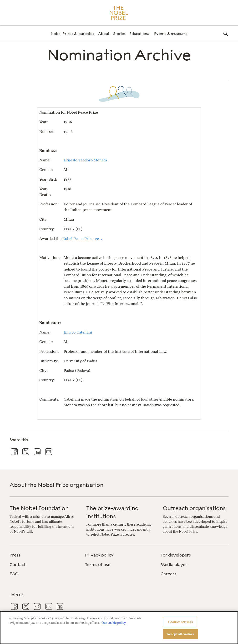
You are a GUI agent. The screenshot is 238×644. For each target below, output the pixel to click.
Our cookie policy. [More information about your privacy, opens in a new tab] (114, 623)
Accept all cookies (180, 634)
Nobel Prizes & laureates (72, 34)
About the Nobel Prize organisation (56, 485)
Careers (168, 574)
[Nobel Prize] (119, 13)
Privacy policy (99, 555)
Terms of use (98, 565)
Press (15, 555)
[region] (119, 628)
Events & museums (171, 34)
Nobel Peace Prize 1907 (82, 239)
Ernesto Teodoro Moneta (85, 160)
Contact (18, 565)
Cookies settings (180, 622)
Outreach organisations (194, 508)
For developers (176, 555)
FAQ (14, 574)
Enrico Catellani (78, 332)
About (104, 34)
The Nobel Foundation (39, 508)
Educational (140, 34)
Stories (119, 34)
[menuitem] (72, 34)
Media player (174, 565)
